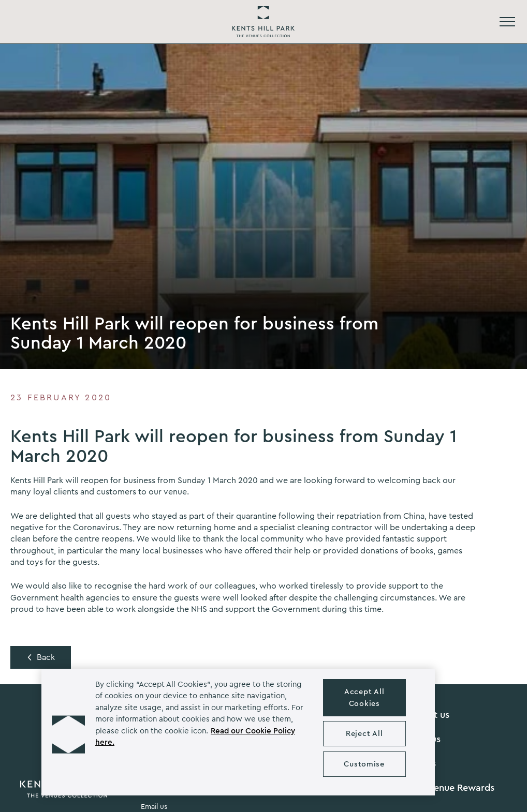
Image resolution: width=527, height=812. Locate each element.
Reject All (364, 734)
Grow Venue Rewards (448, 788)
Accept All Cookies (364, 698)
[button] (68, 732)
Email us (154, 807)
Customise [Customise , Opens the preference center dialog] (364, 764)
